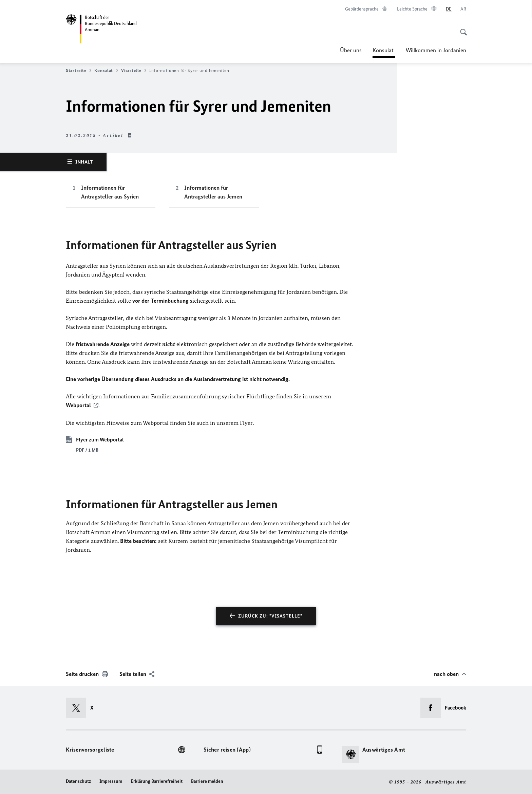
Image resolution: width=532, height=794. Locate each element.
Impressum (111, 781)
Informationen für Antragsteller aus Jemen (213, 192)
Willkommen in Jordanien (436, 50)
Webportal (78, 405)
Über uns (351, 50)
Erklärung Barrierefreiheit (157, 781)
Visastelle (134, 71)
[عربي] (463, 9)
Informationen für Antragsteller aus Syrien (110, 192)
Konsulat (384, 50)
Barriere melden (207, 781)
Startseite (79, 71)
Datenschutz (78, 781)
